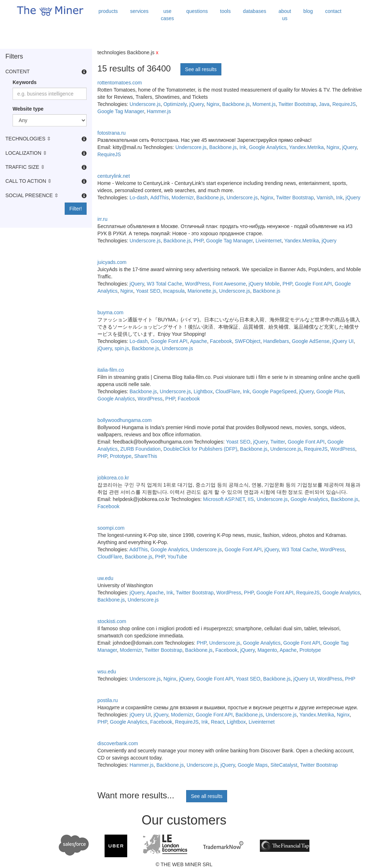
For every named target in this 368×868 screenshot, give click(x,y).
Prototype (121, 456)
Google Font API (314, 284)
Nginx (213, 104)
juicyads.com (112, 262)
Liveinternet (268, 241)
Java (324, 104)
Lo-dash (139, 198)
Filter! (76, 209)
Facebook (221, 341)
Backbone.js (236, 104)
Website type (28, 109)
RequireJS (344, 104)
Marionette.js (202, 291)
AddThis (159, 198)
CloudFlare (227, 391)
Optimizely (175, 104)
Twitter (277, 442)
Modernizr (182, 198)
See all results (201, 69)
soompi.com (111, 528)
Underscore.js (145, 104)
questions (197, 11)
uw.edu (105, 578)
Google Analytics (268, 147)
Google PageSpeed (274, 391)
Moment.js (264, 104)
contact (333, 11)
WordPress (197, 284)
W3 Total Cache (165, 284)
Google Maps (252, 765)
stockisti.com (112, 621)
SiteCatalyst (284, 765)
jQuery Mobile (264, 284)
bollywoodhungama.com (125, 420)
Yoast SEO (148, 291)
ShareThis (146, 456)
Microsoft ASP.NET (224, 499)
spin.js (122, 348)
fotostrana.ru (112, 133)
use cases (167, 15)
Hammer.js (159, 111)
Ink (243, 147)
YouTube (177, 557)
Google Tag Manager (121, 111)
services (139, 11)
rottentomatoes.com (120, 83)
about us (285, 15)
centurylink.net (114, 176)
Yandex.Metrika (307, 147)
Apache (199, 341)
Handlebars (276, 341)
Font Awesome (229, 284)
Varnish (325, 198)
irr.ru (102, 219)
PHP (199, 241)
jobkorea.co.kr (113, 478)
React (218, 722)
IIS (251, 499)
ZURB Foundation (141, 449)
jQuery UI (343, 341)
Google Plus (330, 391)
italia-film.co (111, 370)
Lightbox (203, 391)
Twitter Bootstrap (297, 104)
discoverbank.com (118, 743)
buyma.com (110, 312)
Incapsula (174, 291)
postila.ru (108, 700)
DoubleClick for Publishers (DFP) (200, 449)
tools (225, 11)
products (108, 11)
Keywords (25, 82)
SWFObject (248, 341)
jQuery (197, 104)
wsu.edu (107, 672)
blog (308, 11)
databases (255, 11)
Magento (267, 650)
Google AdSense (311, 341)
